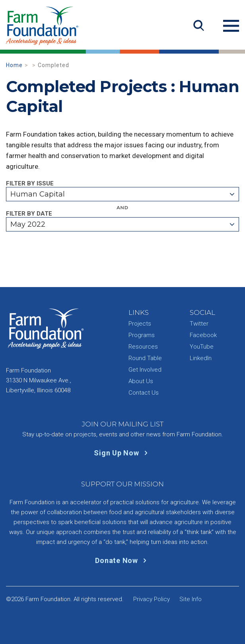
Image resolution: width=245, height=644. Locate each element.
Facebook (203, 335)
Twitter (199, 324)
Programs (142, 335)
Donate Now (122, 560)
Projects (140, 324)
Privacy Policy (152, 599)
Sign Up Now (122, 453)
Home (14, 65)
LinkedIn (201, 358)
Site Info (191, 599)
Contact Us (144, 393)
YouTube (202, 347)
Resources (143, 347)
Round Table (145, 358)
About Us (141, 381)
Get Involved (145, 370)
